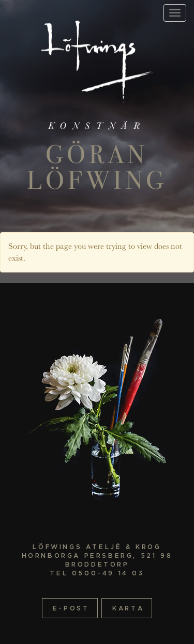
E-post (71, 608)
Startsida (97, 62)
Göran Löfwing (97, 167)
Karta (128, 608)
